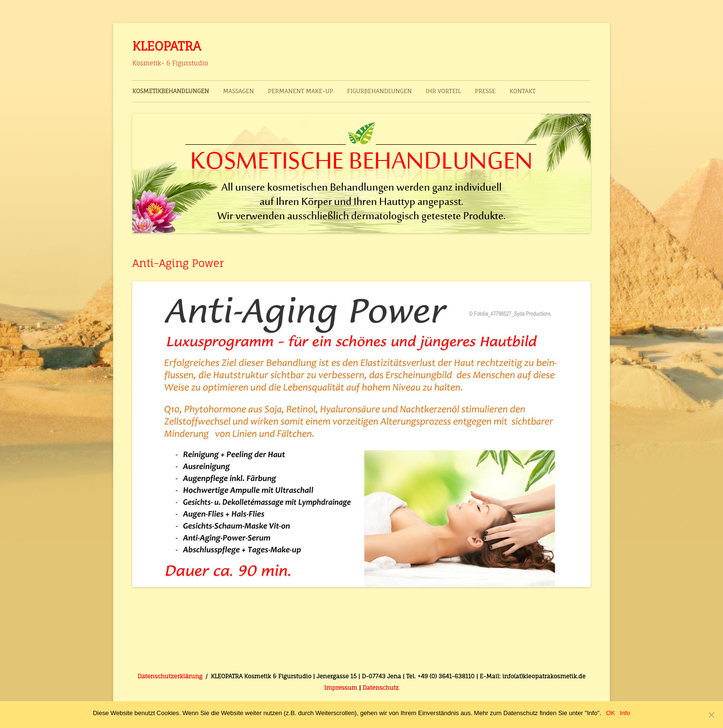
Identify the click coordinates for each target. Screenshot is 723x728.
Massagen (239, 91)
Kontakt (522, 91)
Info (625, 713)
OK (611, 713)
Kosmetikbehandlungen (171, 91)
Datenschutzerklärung (170, 676)
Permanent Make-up (300, 91)
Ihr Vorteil (443, 91)
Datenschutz (381, 688)
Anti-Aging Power (178, 263)
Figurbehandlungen (380, 91)
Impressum (341, 688)
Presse (485, 91)
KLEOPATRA (167, 46)
